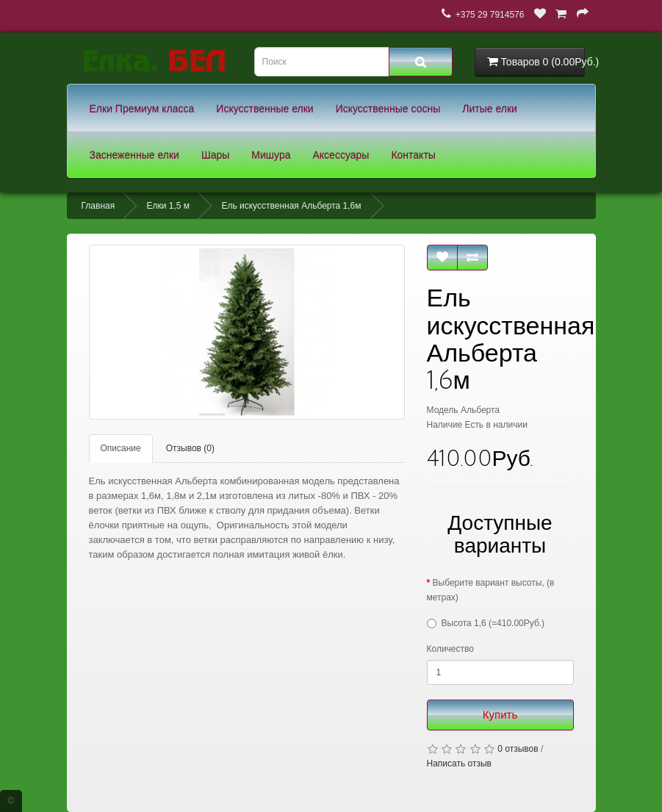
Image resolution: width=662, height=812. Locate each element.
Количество (450, 649)
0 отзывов (518, 749)
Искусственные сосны (388, 109)
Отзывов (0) (190, 448)
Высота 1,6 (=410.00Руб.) (493, 623)
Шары (215, 155)
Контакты (413, 155)
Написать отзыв (459, 764)
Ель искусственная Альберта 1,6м (291, 206)
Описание (121, 448)
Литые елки (490, 109)
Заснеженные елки (134, 155)
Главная (98, 206)
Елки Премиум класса (142, 109)
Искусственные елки (265, 109)
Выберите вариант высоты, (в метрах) (491, 590)
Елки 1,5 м (169, 206)
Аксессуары (341, 155)
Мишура (271, 155)
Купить (500, 715)
